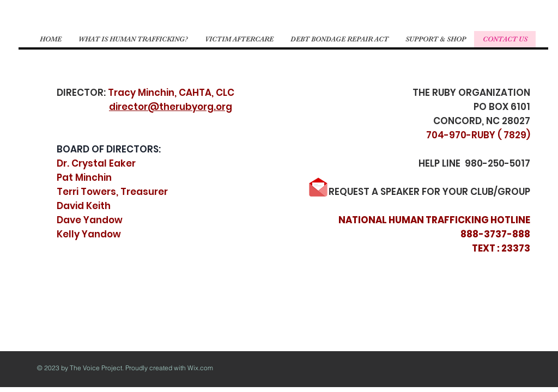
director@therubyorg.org (171, 107)
